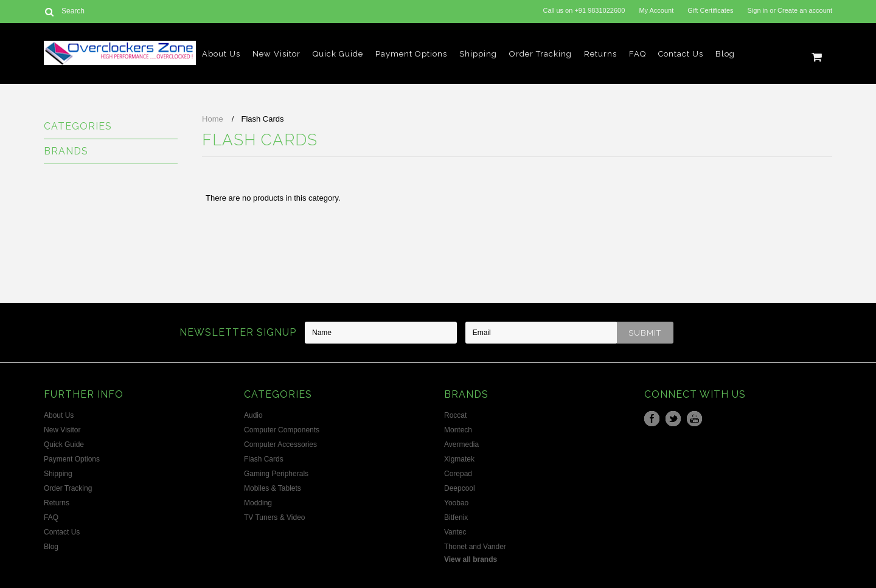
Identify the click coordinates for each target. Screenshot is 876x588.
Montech (458, 430)
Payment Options (411, 54)
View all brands (471, 559)
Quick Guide (338, 54)
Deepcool (460, 488)
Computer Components (282, 430)
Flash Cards (264, 459)
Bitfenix (456, 517)
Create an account (805, 10)
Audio (253, 415)
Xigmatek (459, 459)
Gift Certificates (710, 10)
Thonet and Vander (475, 547)
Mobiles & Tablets (273, 488)
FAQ (638, 54)
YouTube (694, 419)
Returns (600, 54)
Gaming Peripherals (276, 474)
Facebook (652, 419)
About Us (221, 54)
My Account (656, 10)
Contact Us (681, 54)
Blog (725, 54)
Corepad (458, 474)
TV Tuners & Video (275, 517)
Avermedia (461, 444)
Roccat (455, 415)
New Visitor (276, 54)
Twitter (673, 419)
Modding (258, 503)
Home (213, 119)
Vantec (455, 532)
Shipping (478, 54)
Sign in (758, 10)
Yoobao (456, 503)
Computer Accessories (280, 444)
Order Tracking (541, 54)
